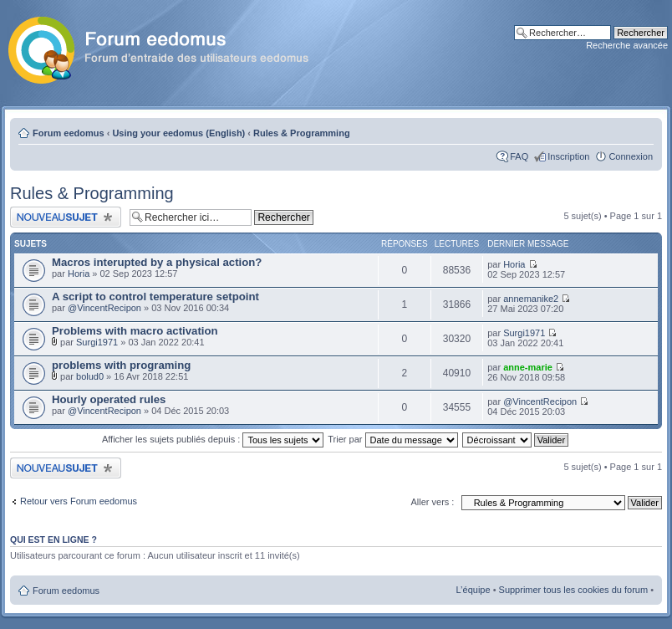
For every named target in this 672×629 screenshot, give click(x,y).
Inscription (568, 156)
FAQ (519, 156)
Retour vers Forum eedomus (79, 501)
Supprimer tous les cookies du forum (574, 590)
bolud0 (90, 376)
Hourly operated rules (109, 399)
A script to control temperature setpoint (155, 297)
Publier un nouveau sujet (66, 217)
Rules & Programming (302, 133)
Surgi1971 (97, 342)
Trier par (392, 439)
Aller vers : (432, 502)
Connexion (631, 156)
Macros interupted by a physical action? (157, 262)
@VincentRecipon (104, 308)
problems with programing (121, 365)
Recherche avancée (627, 45)
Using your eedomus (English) (178, 133)
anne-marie (528, 367)
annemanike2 (531, 299)
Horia (79, 274)
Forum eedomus (69, 133)
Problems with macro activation (135, 331)
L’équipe (473, 590)
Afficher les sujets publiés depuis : (213, 439)
